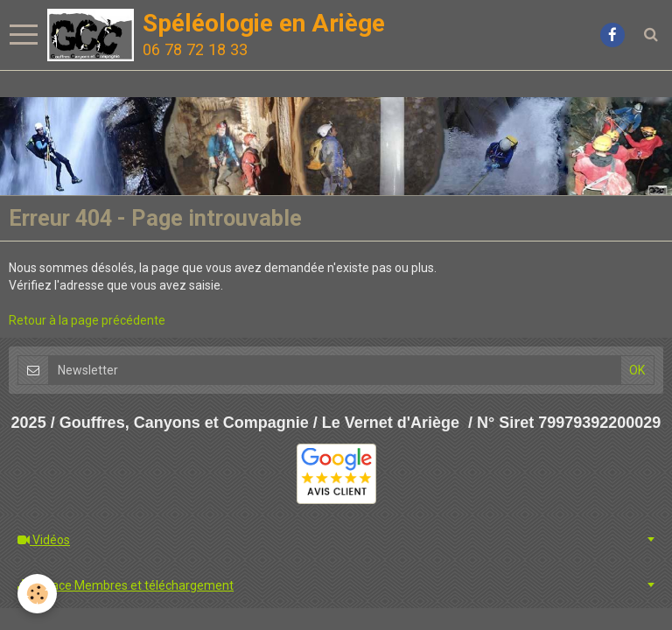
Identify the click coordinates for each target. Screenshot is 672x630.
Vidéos (44, 540)
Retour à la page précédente (87, 320)
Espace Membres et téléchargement (126, 585)
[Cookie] (37, 594)
